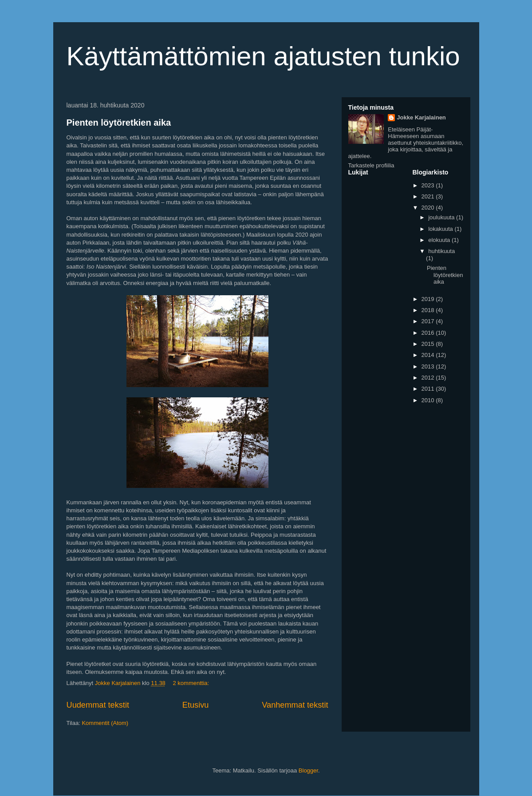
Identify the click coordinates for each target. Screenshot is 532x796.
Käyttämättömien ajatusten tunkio (263, 56)
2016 (429, 333)
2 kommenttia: (191, 683)
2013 (429, 366)
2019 (429, 299)
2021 (429, 196)
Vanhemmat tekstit (295, 705)
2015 (429, 344)
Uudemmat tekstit (98, 705)
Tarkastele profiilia (371, 165)
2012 (429, 378)
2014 (429, 355)
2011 (429, 389)
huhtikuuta (441, 251)
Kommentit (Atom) (105, 723)
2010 (429, 400)
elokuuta (440, 240)
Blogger (308, 770)
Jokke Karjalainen (421, 117)
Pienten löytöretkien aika (119, 123)
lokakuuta (441, 229)
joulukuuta (442, 217)
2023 (429, 185)
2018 (429, 310)
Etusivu (196, 705)
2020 (429, 208)
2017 (429, 321)
